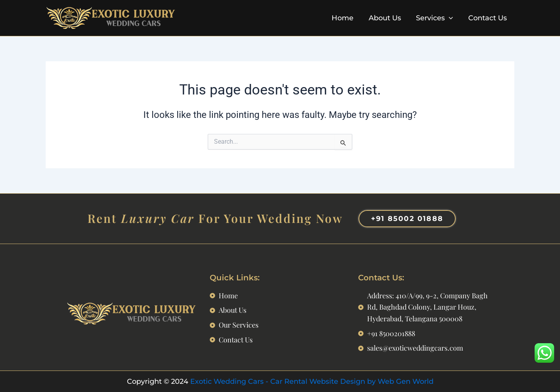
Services (436, 18)
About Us (387, 18)
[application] (450, 18)
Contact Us (488, 18)
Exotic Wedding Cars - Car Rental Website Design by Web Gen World (312, 381)
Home (346, 18)
